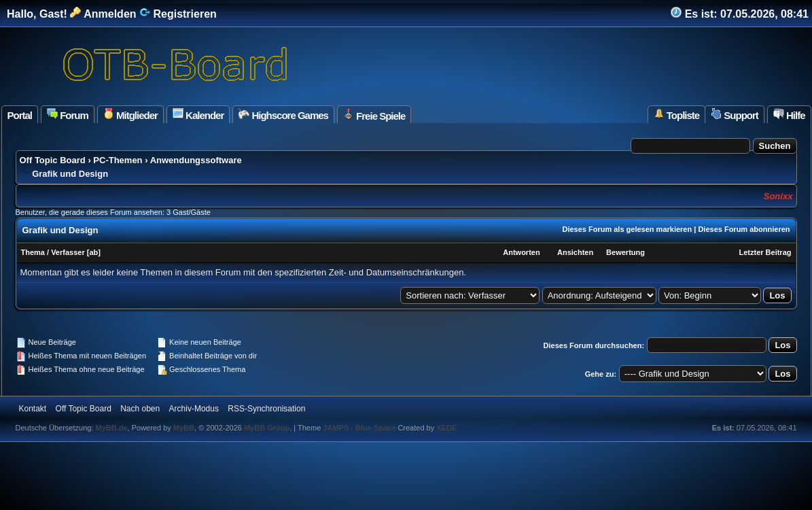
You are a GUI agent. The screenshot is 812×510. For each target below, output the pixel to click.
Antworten (521, 252)
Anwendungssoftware (196, 160)
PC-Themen (118, 160)
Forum (68, 115)
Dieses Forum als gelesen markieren (627, 229)
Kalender (198, 115)
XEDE (446, 428)
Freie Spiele (374, 115)
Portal (20, 115)
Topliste (677, 115)
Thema (33, 252)
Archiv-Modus (194, 409)
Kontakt (33, 409)
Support (735, 115)
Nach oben (140, 409)
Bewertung (625, 252)
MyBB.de (112, 428)
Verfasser (68, 252)
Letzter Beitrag (765, 252)
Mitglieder (130, 115)
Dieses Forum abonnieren (744, 229)
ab (93, 252)
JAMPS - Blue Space (360, 428)
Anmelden (103, 14)
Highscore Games (283, 115)
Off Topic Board (53, 160)
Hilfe (789, 115)
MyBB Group (267, 428)
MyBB (184, 428)
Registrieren (178, 14)
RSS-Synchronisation (266, 409)
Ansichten (575, 252)
